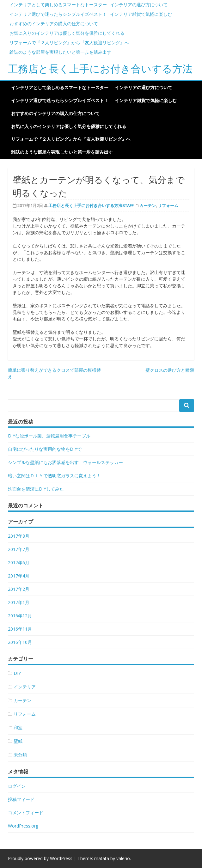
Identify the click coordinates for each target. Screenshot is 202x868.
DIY (17, 673)
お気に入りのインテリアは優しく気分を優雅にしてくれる (67, 33)
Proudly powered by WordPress (40, 858)
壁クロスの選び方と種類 (170, 370)
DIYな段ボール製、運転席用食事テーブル (49, 436)
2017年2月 (19, 589)
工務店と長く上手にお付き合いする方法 (100, 68)
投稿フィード (21, 799)
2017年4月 (19, 576)
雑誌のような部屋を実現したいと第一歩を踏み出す (60, 52)
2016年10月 (20, 642)
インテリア (25, 687)
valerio (123, 858)
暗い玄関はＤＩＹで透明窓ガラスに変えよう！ (54, 476)
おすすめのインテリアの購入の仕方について (54, 24)
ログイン (17, 786)
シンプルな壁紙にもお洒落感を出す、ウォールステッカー (65, 462)
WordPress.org (23, 826)
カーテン (148, 205)
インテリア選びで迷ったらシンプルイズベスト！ (58, 14)
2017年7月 (19, 549)
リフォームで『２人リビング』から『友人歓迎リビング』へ (69, 43)
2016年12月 (20, 616)
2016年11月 (20, 629)
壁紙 (18, 741)
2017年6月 (19, 562)
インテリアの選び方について (139, 5)
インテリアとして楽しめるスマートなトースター (58, 5)
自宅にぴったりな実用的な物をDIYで (45, 449)
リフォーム (168, 205)
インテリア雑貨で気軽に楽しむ (141, 14)
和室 (18, 727)
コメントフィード (26, 813)
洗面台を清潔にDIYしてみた (36, 489)
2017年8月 (19, 536)
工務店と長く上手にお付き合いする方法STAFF (91, 205)
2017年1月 (19, 602)
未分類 (20, 755)
